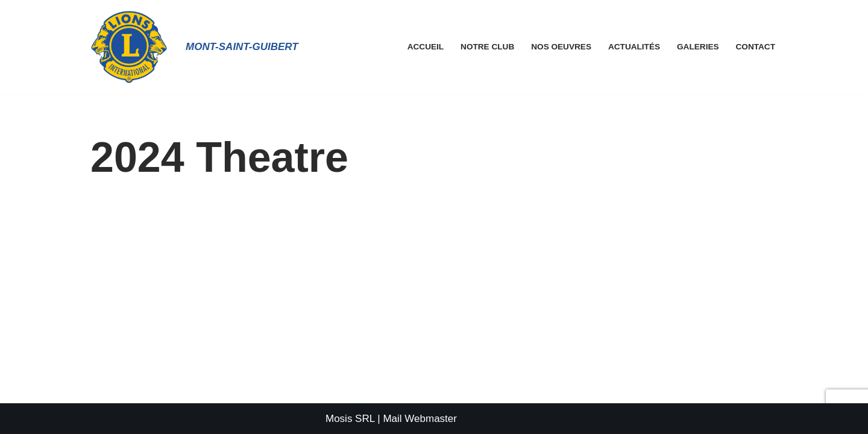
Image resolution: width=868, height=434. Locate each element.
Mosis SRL (350, 419)
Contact (756, 47)
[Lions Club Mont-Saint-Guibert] (129, 47)
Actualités (634, 47)
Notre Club (487, 47)
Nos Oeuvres (561, 47)
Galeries (698, 47)
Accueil (426, 47)
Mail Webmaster (420, 419)
